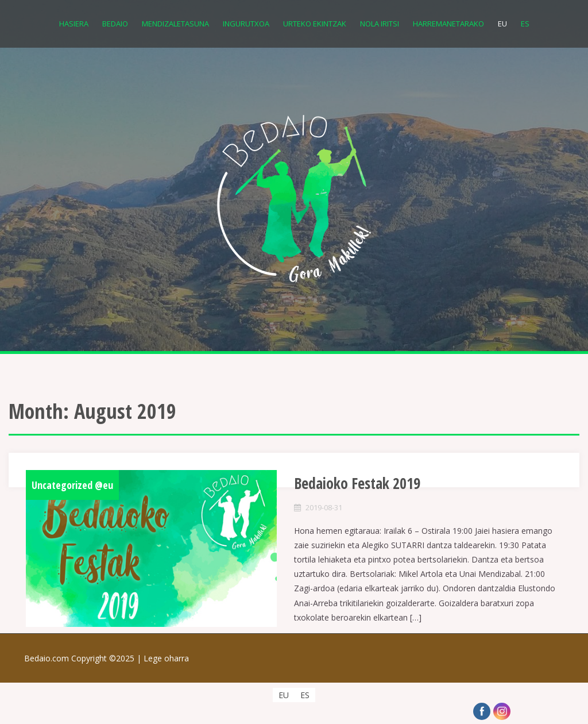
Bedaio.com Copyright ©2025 (84, 658)
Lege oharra (166, 658)
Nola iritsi (380, 24)
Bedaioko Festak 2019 (357, 483)
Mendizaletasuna (175, 24)
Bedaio (115, 24)
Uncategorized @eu (72, 485)
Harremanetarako (448, 24)
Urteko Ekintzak (315, 24)
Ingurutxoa (246, 24)
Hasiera (74, 24)
